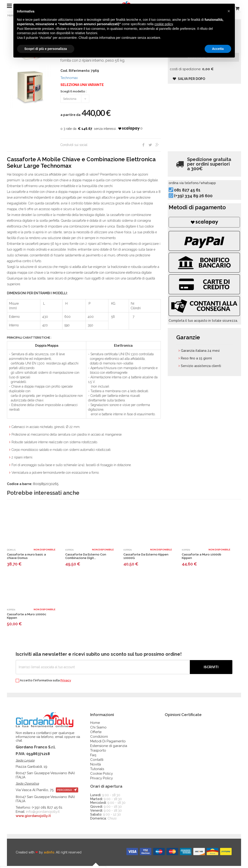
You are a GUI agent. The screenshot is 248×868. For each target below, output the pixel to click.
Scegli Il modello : (73, 94)
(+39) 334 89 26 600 (201, 203)
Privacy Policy (102, 780)
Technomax (69, 80)
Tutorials (97, 771)
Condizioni (99, 739)
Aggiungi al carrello (204, 64)
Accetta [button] (218, 49)
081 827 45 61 (195, 197)
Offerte (96, 734)
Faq (93, 757)
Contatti (97, 762)
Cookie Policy (102, 776)
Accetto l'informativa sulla (43, 683)
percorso (67, 792)
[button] (229, 11)
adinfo (49, 854)
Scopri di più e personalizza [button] (46, 49)
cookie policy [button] (163, 24)
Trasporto (98, 753)
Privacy (66, 682)
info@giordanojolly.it (43, 814)
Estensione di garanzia (109, 748)
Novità (96, 766)
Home (95, 725)
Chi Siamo (98, 729)
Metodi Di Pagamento (108, 743)
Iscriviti (211, 669)
